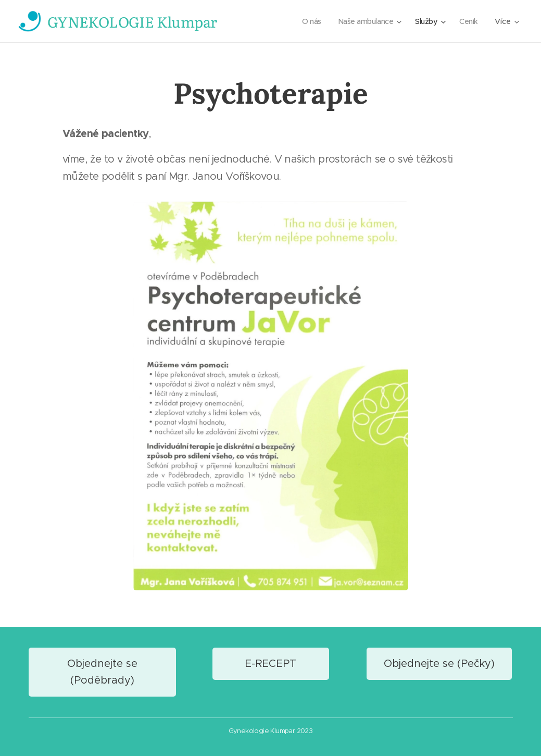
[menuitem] (308, 21)
